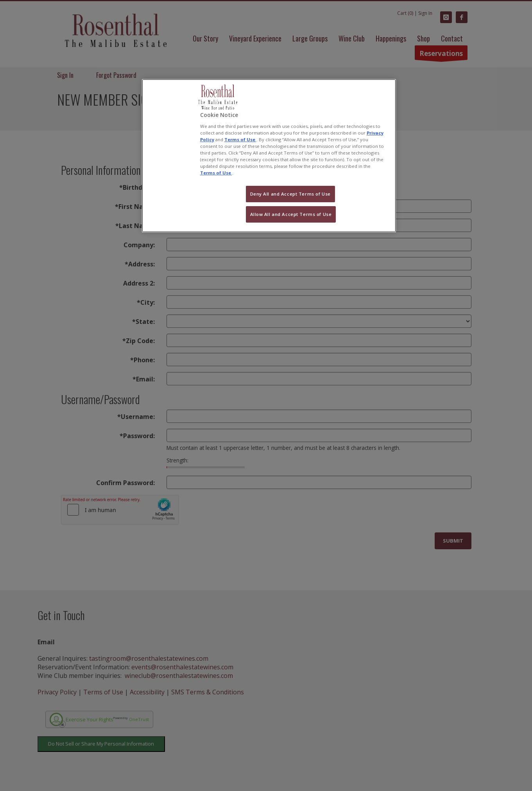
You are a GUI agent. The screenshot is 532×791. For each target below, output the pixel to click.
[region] (269, 156)
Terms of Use (240, 139)
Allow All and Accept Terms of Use (291, 214)
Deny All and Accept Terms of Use (290, 194)
